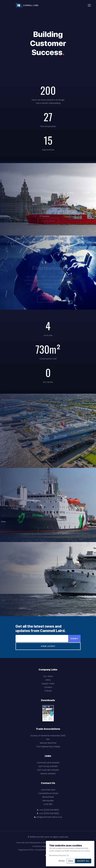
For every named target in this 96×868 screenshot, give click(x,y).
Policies (48, 691)
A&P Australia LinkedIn (48, 770)
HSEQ (48, 680)
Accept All (83, 861)
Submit (74, 639)
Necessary (58, 855)
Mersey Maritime (48, 743)
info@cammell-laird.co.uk (49, 817)
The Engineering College (48, 747)
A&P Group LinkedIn (48, 766)
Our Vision (48, 676)
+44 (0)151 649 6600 (49, 810)
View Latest (48, 646)
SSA (48, 739)
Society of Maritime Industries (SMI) (48, 736)
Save (71, 861)
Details (62, 861)
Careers (48, 687)
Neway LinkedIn (48, 774)
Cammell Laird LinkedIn (48, 763)
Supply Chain (48, 684)
